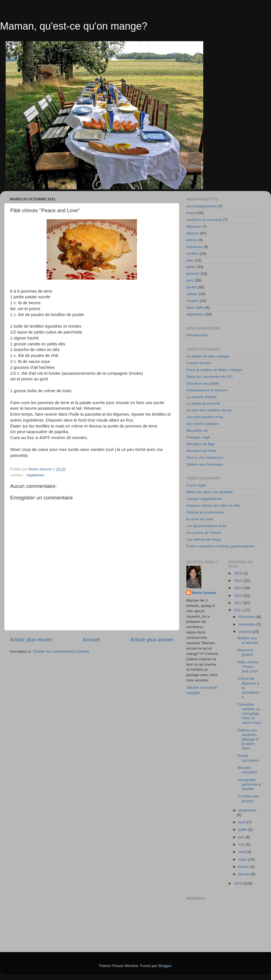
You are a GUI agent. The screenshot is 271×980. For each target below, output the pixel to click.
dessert (193, 233)
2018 (239, 573)
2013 (239, 596)
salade (192, 294)
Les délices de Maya (204, 539)
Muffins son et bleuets (248, 640)
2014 (239, 588)
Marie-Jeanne (204, 593)
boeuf (191, 213)
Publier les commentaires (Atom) (61, 651)
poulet (192, 287)
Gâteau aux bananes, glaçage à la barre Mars (248, 739)
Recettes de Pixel (201, 451)
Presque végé (198, 437)
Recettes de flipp (201, 444)
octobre (245, 632)
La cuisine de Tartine (204, 533)
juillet (243, 829)
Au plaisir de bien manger (208, 356)
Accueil (91, 640)
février (244, 867)
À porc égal (196, 485)
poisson (193, 274)
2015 (239, 581)
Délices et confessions (205, 512)
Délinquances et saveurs (207, 390)
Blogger (165, 966)
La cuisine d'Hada (201, 397)
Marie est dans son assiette (209, 492)
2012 (239, 603)
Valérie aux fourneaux (205, 464)
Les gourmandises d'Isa (206, 526)
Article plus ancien (152, 640)
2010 (239, 883)
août (243, 822)
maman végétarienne (204, 499)
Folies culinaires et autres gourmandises (220, 546)
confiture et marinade (204, 220)
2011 (239, 610)
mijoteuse (194, 247)
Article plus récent (31, 640)
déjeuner (194, 226)
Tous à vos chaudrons (205, 458)
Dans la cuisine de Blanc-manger (214, 370)
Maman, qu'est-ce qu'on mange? (74, 26)
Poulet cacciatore (248, 758)
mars (243, 859)
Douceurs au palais (203, 383)
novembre (248, 624)
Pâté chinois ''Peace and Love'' (248, 667)
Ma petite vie (197, 430)
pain (190, 260)
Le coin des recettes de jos (209, 410)
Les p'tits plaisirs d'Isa (205, 417)
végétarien (35, 475)
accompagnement (201, 206)
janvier (245, 874)
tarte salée (195, 307)
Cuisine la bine (199, 363)
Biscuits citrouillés (247, 770)
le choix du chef (200, 519)
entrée (192, 240)
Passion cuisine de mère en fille (213, 506)
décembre (248, 617)
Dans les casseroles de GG (209, 377)
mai (242, 844)
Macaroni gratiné (245, 652)
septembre (248, 810)
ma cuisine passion (203, 424)
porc (190, 280)
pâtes (191, 267)
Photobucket (197, 335)
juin (242, 837)
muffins (192, 254)
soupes (193, 301)
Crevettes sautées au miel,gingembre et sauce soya (249, 714)
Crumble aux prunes (248, 798)
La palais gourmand (203, 403)
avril (243, 852)
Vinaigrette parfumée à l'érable (249, 784)
